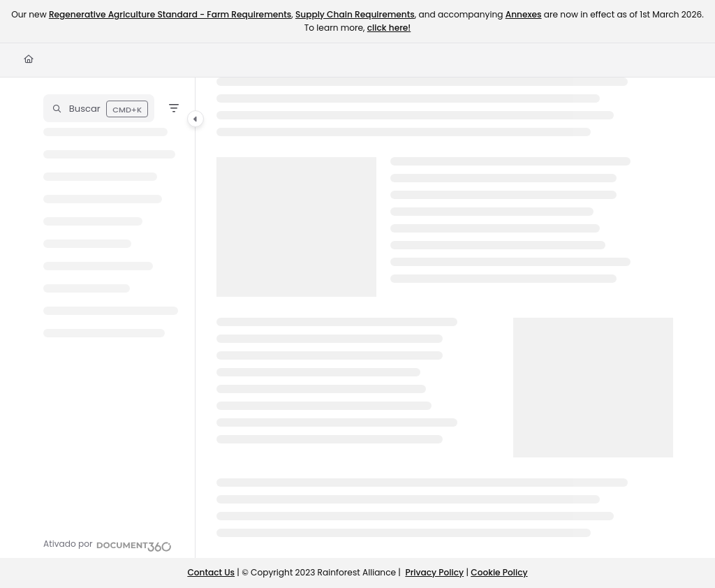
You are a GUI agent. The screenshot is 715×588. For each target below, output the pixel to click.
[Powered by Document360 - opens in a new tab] (108, 545)
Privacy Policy (434, 572)
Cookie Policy (499, 572)
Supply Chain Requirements (355, 14)
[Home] (29, 60)
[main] (445, 318)
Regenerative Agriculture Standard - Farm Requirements (170, 14)
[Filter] (174, 108)
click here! (389, 28)
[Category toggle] (196, 119)
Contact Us (211, 572)
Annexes (524, 14)
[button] (99, 108)
